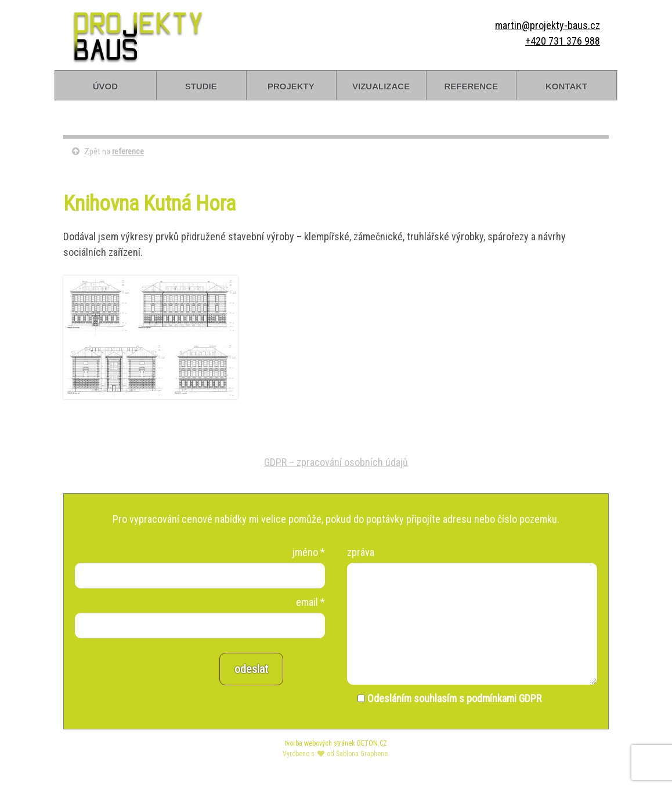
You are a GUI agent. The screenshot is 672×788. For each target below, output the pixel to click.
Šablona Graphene (362, 754)
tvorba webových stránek (320, 743)
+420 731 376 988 (563, 41)
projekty (291, 85)
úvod (105, 85)
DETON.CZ (372, 743)
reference (471, 85)
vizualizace (381, 85)
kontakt (566, 85)
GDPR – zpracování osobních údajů (336, 462)
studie (201, 85)
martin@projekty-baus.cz (548, 25)
